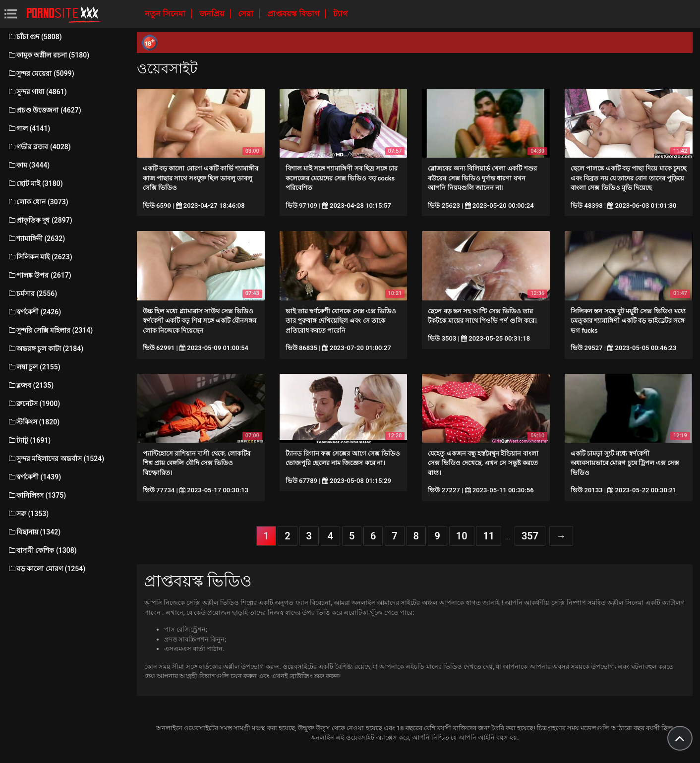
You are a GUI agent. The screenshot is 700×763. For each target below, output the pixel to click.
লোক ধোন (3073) (38, 202)
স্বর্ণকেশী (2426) (34, 312)
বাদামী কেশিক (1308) (42, 550)
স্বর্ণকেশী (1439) (34, 477)
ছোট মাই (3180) (35, 183)
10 (462, 536)
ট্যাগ (340, 14)
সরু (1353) (28, 514)
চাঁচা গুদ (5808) (35, 37)
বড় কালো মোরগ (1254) (46, 569)
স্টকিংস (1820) (33, 422)
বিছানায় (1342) (34, 532)
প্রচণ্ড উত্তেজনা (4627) (44, 110)
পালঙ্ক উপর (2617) (39, 275)
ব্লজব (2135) (30, 385)
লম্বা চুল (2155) (34, 367)
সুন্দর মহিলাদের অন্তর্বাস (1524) (56, 459)
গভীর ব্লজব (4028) (39, 147)
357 (530, 536)
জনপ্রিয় (213, 14)
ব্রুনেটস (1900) (34, 404)
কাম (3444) (29, 165)
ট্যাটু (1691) (29, 440)
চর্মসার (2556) (32, 293)
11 (489, 536)
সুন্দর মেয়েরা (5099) (41, 73)
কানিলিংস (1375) (37, 495)
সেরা (247, 14)
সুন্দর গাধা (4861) (37, 92)
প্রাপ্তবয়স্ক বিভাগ (294, 14)
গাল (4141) (29, 128)
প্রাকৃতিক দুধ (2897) (40, 220)
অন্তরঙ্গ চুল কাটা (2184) (45, 349)
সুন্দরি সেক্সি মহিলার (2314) (50, 330)
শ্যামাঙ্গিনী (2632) (36, 238)
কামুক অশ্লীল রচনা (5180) (48, 55)
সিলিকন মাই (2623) (40, 257)
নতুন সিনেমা (166, 14)
